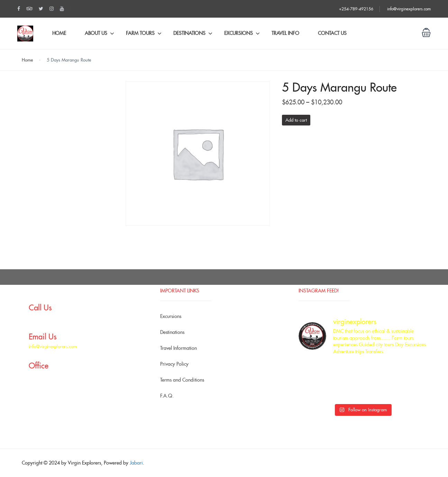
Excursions (239, 33)
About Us (96, 33)
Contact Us (332, 33)
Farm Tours (140, 33)
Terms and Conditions (182, 380)
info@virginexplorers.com (409, 9)
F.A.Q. (167, 396)
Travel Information (179, 348)
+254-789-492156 (356, 9)
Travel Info (285, 33)
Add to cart (296, 120)
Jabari (136, 463)
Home (59, 33)
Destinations (189, 33)
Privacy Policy (174, 364)
